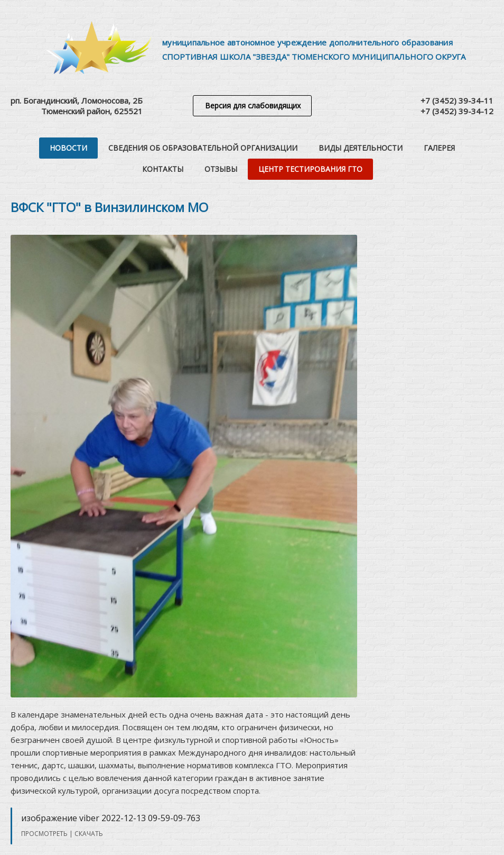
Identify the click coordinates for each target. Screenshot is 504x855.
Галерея (439, 148)
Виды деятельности (361, 148)
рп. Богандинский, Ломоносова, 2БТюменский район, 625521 (77, 106)
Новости (68, 148)
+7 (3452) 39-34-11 (457, 100)
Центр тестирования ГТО (310, 169)
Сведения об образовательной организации (203, 148)
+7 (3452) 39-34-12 (457, 111)
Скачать (89, 834)
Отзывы (221, 169)
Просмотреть (44, 834)
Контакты (163, 169)
